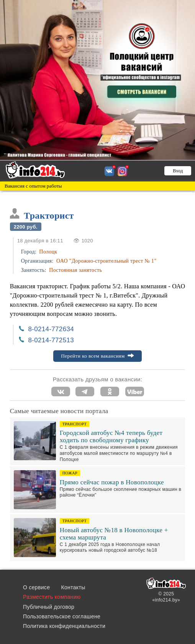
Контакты (73, 587)
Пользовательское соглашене (62, 616)
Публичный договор (49, 607)
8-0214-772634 (51, 329)
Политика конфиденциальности (64, 626)
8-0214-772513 (51, 340)
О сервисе (36, 587)
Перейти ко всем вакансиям (97, 356)
